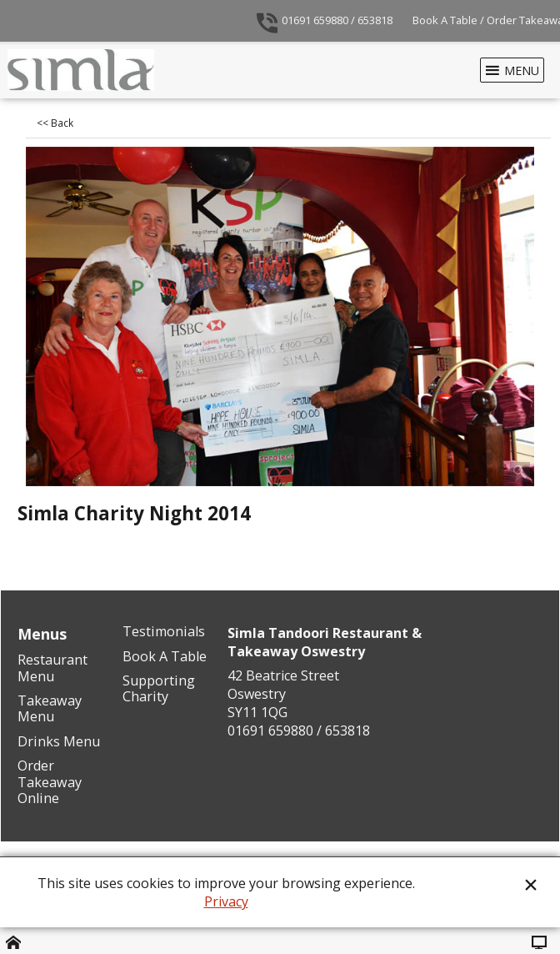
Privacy (226, 901)
